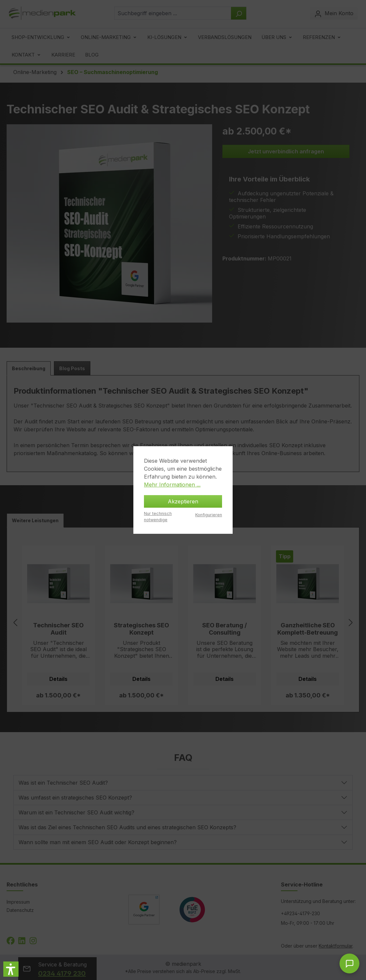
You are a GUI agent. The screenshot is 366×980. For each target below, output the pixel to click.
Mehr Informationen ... (172, 485)
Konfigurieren (209, 515)
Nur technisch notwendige (158, 517)
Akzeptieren (183, 501)
